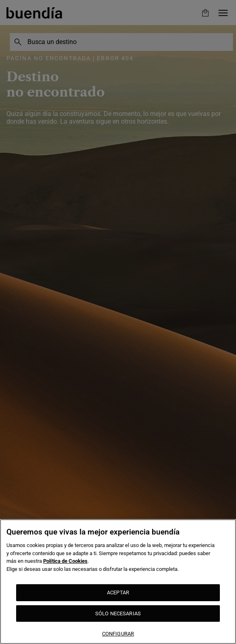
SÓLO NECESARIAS (118, 613)
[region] (118, 582)
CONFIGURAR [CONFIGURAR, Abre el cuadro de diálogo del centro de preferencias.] (118, 634)
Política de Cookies (65, 561)
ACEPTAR (118, 592)
